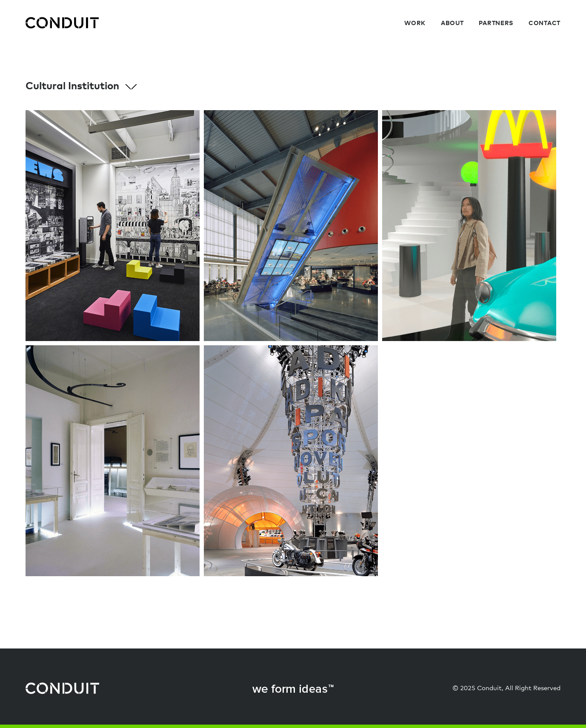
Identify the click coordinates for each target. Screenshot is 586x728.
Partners (496, 23)
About (452, 23)
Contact (545, 23)
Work (415, 23)
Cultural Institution (81, 86)
